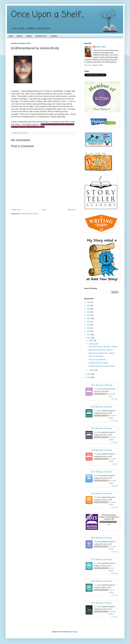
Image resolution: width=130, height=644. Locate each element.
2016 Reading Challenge (102, 493)
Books (20, 36)
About (29, 36)
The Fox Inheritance (96, 356)
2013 (89, 338)
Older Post (71, 210)
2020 (89, 322)
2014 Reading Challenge (102, 538)
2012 (89, 374)
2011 (89, 377)
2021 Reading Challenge (102, 385)
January (92, 370)
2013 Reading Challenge (102, 559)
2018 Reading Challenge (102, 450)
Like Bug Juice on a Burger (98, 363)
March (91, 341)
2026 (89, 302)
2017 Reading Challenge (102, 472)
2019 (89, 325)
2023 (89, 312)
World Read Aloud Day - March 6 (101, 350)
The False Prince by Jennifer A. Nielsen (103, 347)
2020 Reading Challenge (102, 407)
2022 (89, 315)
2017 (89, 331)
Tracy (96, 389)
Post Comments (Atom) (30, 214)
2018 (89, 328)
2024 (89, 309)
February (92, 344)
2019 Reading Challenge (102, 428)
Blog (11, 36)
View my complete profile (94, 65)
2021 (89, 318)
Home (44, 210)
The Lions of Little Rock (97, 360)
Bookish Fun (41, 36)
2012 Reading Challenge (102, 581)
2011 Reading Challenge (102, 603)
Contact (54, 36)
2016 (89, 335)
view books (114, 399)
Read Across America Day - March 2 (102, 353)
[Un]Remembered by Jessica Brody (102, 366)
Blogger (75, 632)
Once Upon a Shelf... (48, 15)
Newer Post (16, 210)
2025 (89, 306)
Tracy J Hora (101, 47)
